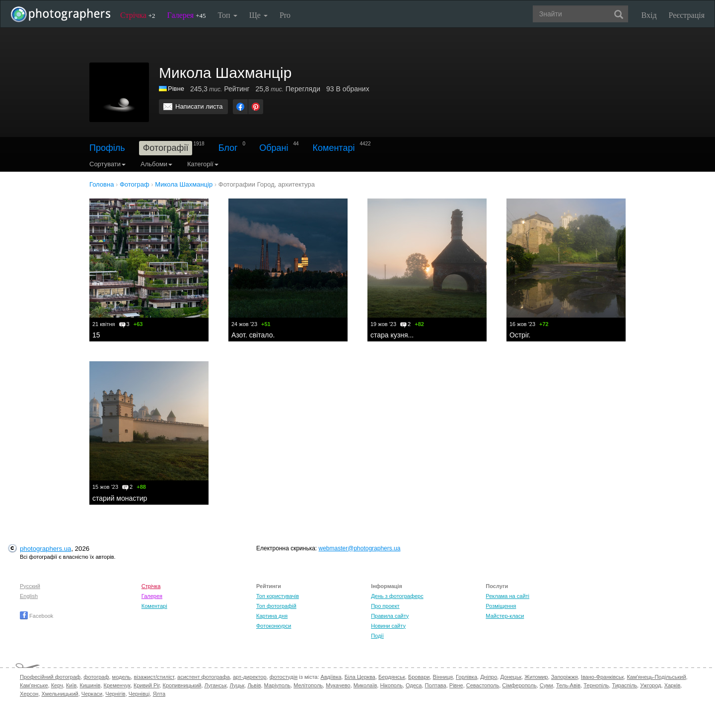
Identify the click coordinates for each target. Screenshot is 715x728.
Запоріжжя (565, 677)
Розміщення (501, 606)
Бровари (419, 677)
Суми (546, 685)
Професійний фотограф (50, 677)
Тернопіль (596, 685)
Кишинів (90, 685)
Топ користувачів (278, 596)
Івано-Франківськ (602, 677)
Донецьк (511, 677)
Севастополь (483, 685)
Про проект (385, 606)
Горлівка (466, 677)
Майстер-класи (505, 616)
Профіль (107, 148)
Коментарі (334, 148)
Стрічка (138, 15)
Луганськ (216, 685)
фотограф (96, 677)
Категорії (203, 164)
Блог (228, 148)
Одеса (414, 685)
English (29, 596)
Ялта (159, 694)
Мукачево (338, 685)
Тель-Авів (568, 685)
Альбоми (156, 164)
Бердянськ (392, 677)
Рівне (176, 89)
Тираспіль (624, 685)
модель (122, 677)
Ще (258, 15)
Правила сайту (390, 616)
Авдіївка (331, 677)
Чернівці (139, 694)
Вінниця (443, 677)
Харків (673, 685)
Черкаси (92, 694)
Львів (254, 685)
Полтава (436, 685)
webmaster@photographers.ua (360, 548)
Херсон (29, 694)
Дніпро (489, 677)
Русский (30, 586)
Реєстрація (687, 15)
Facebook (36, 616)
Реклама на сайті (507, 596)
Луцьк (237, 685)
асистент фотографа (204, 677)
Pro (285, 15)
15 (96, 335)
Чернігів (115, 694)
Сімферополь (519, 685)
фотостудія (284, 677)
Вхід (649, 15)
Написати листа (199, 106)
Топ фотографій (276, 606)
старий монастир (120, 498)
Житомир (536, 677)
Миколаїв (365, 685)
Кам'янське (34, 685)
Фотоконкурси (274, 626)
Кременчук (117, 685)
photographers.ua (45, 549)
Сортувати (107, 164)
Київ (71, 685)
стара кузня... (392, 335)
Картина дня (272, 616)
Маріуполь (277, 685)
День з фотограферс (397, 596)
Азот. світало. (253, 335)
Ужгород (650, 685)
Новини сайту (388, 626)
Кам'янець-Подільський (656, 677)
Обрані (274, 148)
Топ (227, 15)
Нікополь (391, 685)
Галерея (187, 15)
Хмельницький (60, 694)
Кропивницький (182, 685)
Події (377, 636)
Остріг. (520, 335)
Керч (57, 685)
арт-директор (250, 677)
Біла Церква (360, 677)
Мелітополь (308, 685)
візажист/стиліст (154, 677)
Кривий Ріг (146, 685)
